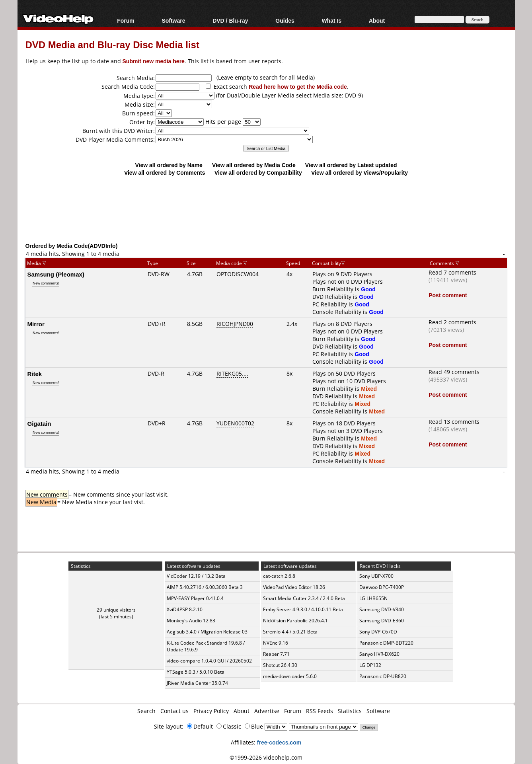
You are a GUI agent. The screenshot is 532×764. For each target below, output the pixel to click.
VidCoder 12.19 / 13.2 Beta (196, 576)
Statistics (350, 711)
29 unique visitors (116, 610)
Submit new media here (154, 61)
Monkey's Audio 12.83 (191, 621)
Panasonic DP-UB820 (383, 676)
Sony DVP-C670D (378, 632)
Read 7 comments (452, 272)
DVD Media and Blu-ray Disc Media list (112, 44)
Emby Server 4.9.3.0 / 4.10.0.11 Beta (303, 609)
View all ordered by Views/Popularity (360, 172)
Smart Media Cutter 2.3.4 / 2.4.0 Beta (304, 598)
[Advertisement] (266, 209)
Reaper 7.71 (276, 654)
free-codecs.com (279, 742)
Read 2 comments (452, 322)
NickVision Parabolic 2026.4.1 (295, 621)
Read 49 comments (454, 372)
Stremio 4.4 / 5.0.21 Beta (290, 632)
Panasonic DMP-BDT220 (386, 643)
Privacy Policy (211, 711)
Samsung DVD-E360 (382, 621)
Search (146, 711)
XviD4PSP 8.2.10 (185, 609)
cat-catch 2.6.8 (279, 576)
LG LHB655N (373, 598)
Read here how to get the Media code (298, 87)
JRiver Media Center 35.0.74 (197, 683)
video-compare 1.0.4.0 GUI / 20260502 (209, 661)
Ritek (35, 374)
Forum (126, 20)
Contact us (174, 711)
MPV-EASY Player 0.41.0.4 (195, 598)
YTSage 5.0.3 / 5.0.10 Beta (196, 672)
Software (173, 20)
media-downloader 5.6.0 (290, 676)
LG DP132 (370, 665)
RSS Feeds (320, 711)
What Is (331, 20)
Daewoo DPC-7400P (382, 587)
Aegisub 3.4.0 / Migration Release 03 (207, 632)
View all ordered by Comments (165, 172)
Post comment (448, 295)
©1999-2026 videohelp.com (266, 757)
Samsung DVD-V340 (382, 609)
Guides (285, 20)
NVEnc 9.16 (276, 643)
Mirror (36, 324)
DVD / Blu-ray (230, 20)
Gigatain (39, 423)
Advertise (267, 711)
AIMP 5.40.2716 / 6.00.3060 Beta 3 (205, 587)
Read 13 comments (454, 422)
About (377, 20)
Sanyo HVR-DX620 (379, 654)
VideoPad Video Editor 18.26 (294, 587)
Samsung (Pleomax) (56, 274)
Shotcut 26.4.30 (280, 665)
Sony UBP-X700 (376, 576)
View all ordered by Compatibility (258, 172)
